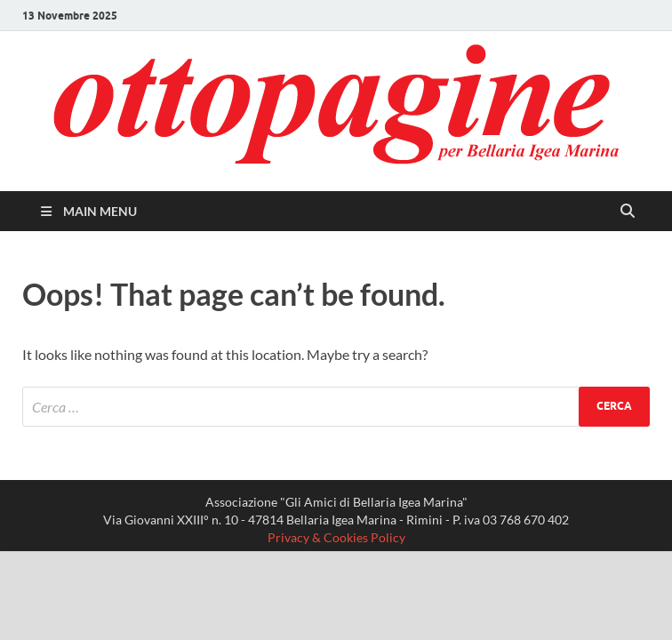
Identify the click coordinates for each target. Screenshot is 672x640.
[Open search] (628, 212)
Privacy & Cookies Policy (336, 537)
